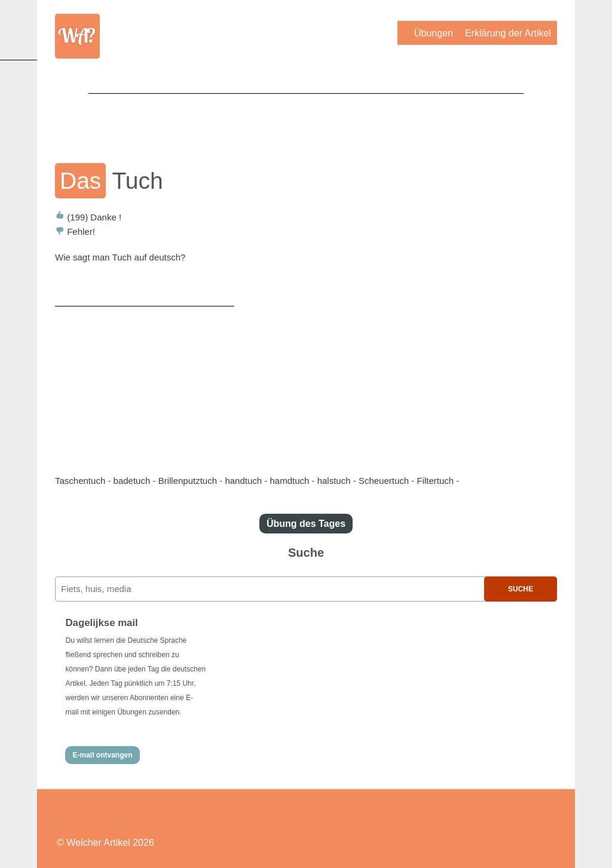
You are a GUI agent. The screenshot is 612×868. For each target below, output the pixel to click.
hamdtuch (289, 481)
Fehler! (75, 231)
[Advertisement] (306, 120)
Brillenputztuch (188, 481)
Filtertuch (435, 481)
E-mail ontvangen (102, 755)
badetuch (132, 481)
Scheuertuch (384, 481)
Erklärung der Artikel (508, 33)
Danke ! (88, 217)
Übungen (434, 33)
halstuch (334, 481)
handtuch (243, 481)
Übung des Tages (306, 524)
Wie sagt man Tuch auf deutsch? (120, 257)
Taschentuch (80, 481)
